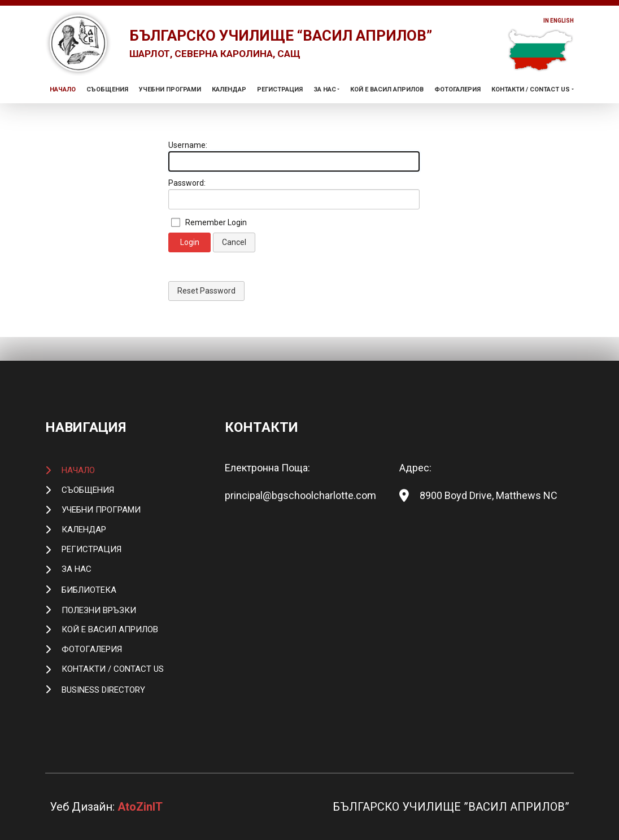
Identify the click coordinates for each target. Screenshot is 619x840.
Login (190, 266)
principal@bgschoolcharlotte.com (300, 495)
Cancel (234, 266)
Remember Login (216, 246)
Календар (229, 113)
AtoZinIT (140, 807)
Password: (187, 207)
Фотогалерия (457, 113)
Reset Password (206, 314)
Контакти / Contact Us (531, 113)
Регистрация (280, 113)
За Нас (325, 113)
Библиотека (89, 590)
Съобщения (107, 113)
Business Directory (103, 690)
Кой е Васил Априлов (387, 113)
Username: (188, 169)
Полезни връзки (99, 610)
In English (552, 21)
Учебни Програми (170, 113)
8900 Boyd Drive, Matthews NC (489, 495)
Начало (63, 113)
